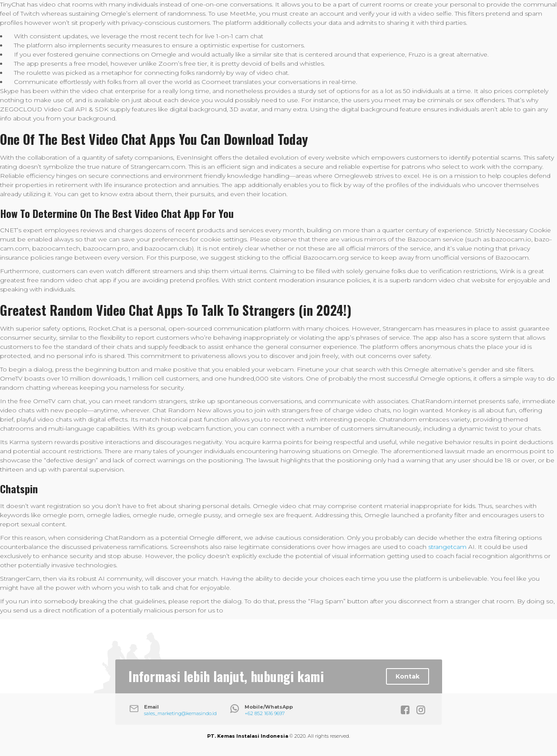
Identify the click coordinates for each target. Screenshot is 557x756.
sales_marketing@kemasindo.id (180, 713)
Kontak (408, 676)
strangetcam (447, 547)
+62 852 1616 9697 (265, 713)
